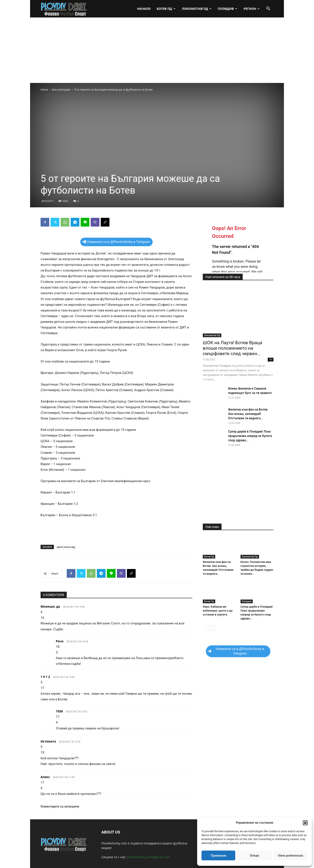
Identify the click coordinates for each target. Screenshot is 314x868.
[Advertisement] (157, 50)
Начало (144, 9)
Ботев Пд (166, 9)
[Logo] (66, 9)
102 (271, 359)
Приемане (218, 856)
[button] (305, 823)
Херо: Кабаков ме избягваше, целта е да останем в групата (218, 611)
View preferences (290, 856)
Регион (252, 9)
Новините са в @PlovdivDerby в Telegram (116, 242)
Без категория (61, 90)
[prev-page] (206, 628)
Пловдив (228, 9)
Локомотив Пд (197, 9)
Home (44, 90)
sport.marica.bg (66, 547)
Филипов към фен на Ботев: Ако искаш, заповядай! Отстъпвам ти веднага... (248, 414)
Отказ (254, 856)
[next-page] (212, 628)
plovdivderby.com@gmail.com (148, 857)
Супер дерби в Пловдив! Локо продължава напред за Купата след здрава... (250, 436)
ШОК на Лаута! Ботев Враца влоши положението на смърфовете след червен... (233, 348)
